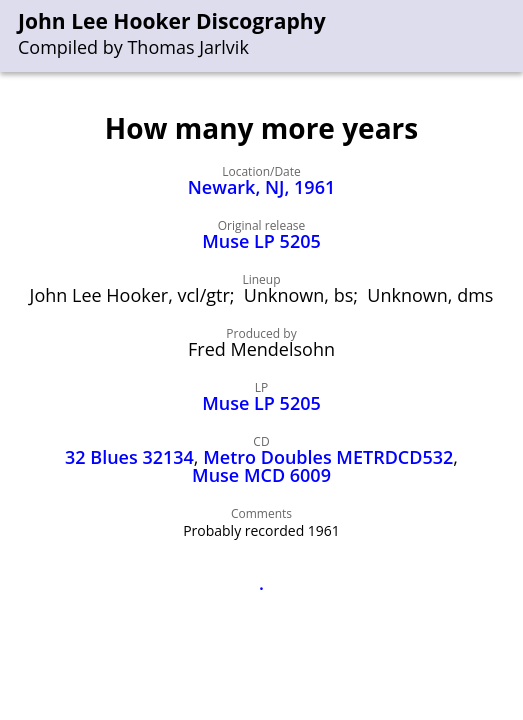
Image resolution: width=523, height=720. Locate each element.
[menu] (509, 36)
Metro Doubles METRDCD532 (328, 457)
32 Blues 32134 (129, 457)
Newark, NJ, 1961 (261, 187)
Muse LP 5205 (261, 241)
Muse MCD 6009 (261, 475)
